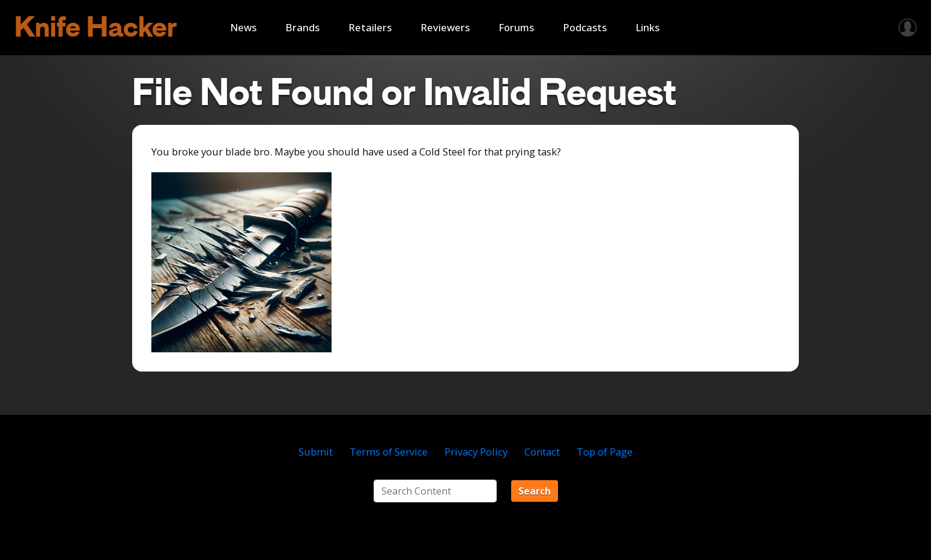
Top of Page (605, 452)
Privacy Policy (476, 452)
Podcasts (585, 27)
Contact (542, 452)
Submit (316, 452)
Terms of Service (389, 452)
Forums (516, 27)
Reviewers (445, 27)
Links (647, 27)
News (243, 27)
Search (535, 491)
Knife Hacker (96, 27)
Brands (302, 27)
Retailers (370, 27)
